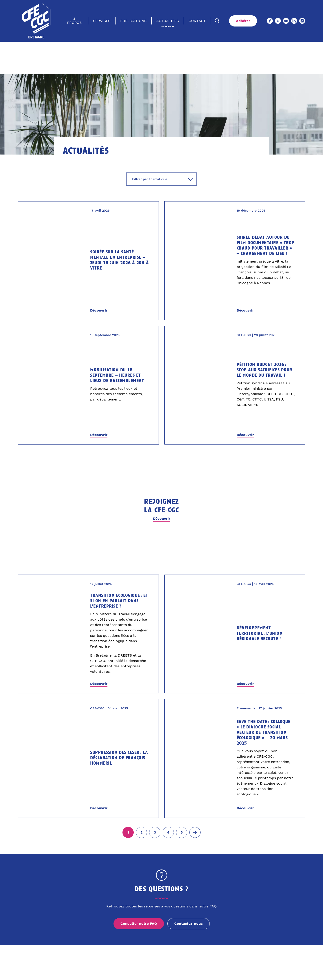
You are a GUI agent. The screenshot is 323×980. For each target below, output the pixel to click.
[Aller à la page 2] (142, 832)
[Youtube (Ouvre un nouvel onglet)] (286, 21)
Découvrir (99, 310)
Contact (197, 21)
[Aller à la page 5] (182, 832)
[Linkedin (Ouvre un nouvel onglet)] (294, 21)
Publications (133, 21)
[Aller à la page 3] (155, 832)
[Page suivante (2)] (195, 832)
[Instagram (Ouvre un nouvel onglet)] (302, 21)
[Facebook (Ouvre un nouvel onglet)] (270, 21)
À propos (74, 21)
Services (102, 21)
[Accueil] (37, 21)
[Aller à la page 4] (168, 832)
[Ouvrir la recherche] (217, 21)
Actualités (168, 21)
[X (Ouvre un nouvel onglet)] (278, 21)
